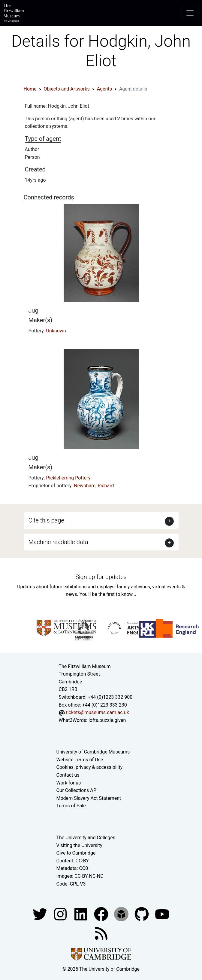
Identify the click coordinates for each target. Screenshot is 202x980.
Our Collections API (77, 790)
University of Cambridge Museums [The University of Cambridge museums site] (93, 752)
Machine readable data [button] (58, 542)
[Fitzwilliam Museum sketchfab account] (122, 914)
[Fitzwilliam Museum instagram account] (61, 914)
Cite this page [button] (46, 520)
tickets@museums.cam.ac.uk (97, 712)
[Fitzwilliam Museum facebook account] (81, 914)
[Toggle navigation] (190, 13)
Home (30, 89)
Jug (33, 310)
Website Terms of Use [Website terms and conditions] (80, 760)
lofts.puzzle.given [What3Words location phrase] (107, 720)
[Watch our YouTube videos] (162, 914)
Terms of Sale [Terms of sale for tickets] (71, 806)
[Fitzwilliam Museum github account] (142, 914)
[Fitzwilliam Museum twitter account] (41, 914)
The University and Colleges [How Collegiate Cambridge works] (86, 838)
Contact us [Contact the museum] (68, 775)
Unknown (56, 331)
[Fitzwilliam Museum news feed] (101, 933)
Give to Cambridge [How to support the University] (76, 853)
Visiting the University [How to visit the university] (79, 845)
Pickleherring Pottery (68, 478)
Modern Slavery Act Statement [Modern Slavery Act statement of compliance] (89, 798)
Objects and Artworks (67, 89)
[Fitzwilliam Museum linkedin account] (102, 914)
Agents (104, 89)
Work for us (69, 783)
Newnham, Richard (94, 486)
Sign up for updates (101, 577)
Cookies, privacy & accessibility (90, 767)
